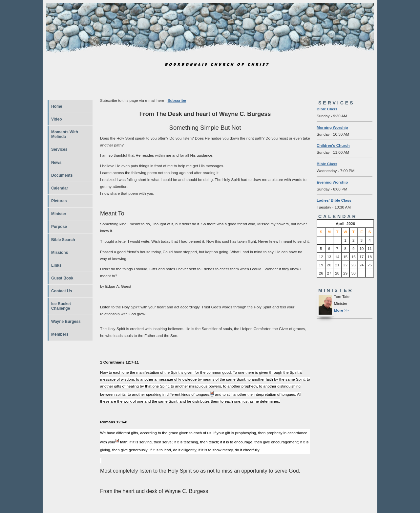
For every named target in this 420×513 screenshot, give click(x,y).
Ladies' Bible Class (334, 200)
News (56, 163)
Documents (62, 175)
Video (56, 119)
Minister (59, 214)
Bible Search (63, 240)
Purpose (59, 227)
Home (57, 106)
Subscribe (177, 100)
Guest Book (62, 278)
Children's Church (333, 145)
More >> (341, 310)
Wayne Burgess (66, 322)
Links (56, 265)
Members (60, 334)
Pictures (59, 201)
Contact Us (62, 291)
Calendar (60, 188)
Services (59, 149)
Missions (60, 253)
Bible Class (327, 109)
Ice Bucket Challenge (61, 306)
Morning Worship (332, 127)
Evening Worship (332, 182)
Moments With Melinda (65, 134)
